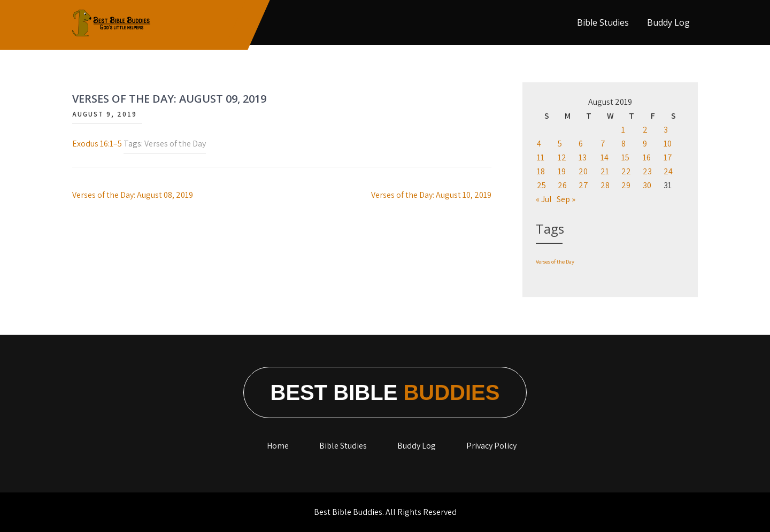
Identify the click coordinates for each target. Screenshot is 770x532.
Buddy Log (668, 22)
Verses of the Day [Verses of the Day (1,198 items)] (555, 261)
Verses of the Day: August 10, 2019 (431, 195)
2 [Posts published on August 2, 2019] (645, 130)
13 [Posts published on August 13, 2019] (583, 157)
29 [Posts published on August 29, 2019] (626, 185)
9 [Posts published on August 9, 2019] (645, 144)
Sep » (566, 199)
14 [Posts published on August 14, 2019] (605, 157)
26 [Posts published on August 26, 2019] (562, 185)
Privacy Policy (491, 446)
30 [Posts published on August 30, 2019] (647, 185)
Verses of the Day (175, 144)
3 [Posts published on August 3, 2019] (666, 130)
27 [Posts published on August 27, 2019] (583, 185)
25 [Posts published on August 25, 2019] (541, 185)
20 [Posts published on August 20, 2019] (583, 171)
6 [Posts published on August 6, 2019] (581, 144)
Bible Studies (603, 22)
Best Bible (385, 392)
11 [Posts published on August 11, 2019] (541, 157)
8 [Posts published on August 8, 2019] (623, 144)
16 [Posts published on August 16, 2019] (647, 157)
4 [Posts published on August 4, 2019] (539, 144)
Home (278, 446)
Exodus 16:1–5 (97, 144)
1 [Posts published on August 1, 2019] (623, 130)
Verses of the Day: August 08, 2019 (133, 195)
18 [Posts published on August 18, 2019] (541, 171)
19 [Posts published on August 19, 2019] (562, 171)
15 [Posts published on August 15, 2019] (625, 157)
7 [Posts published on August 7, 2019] (603, 144)
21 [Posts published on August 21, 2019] (605, 171)
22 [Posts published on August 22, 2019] (626, 171)
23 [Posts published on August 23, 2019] (647, 171)
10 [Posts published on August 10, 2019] (668, 144)
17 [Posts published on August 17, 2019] (668, 157)
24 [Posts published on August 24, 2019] (668, 171)
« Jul (544, 199)
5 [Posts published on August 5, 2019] (560, 144)
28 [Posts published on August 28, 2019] (605, 185)
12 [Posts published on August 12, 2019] (562, 157)
